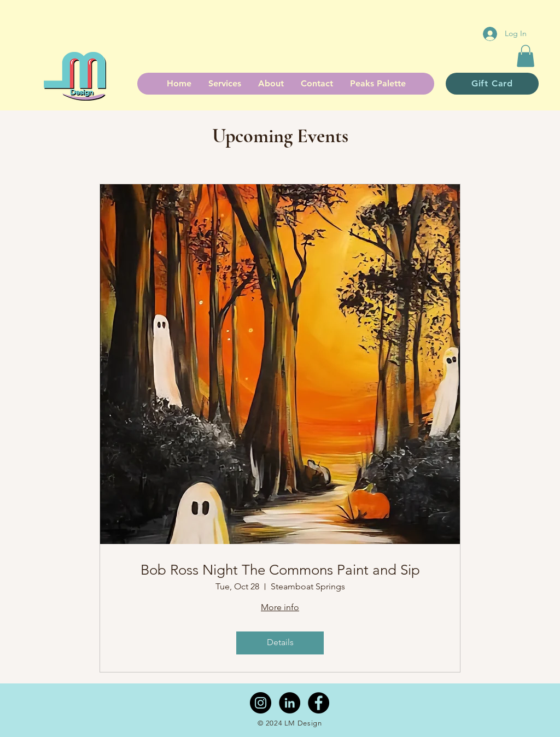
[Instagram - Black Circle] (261, 703)
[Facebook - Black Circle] (319, 703)
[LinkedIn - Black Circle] (290, 703)
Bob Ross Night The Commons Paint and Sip (280, 570)
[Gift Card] (492, 84)
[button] (526, 56)
